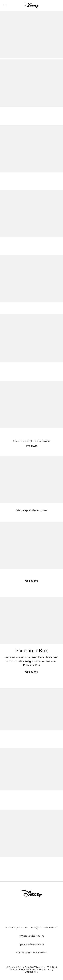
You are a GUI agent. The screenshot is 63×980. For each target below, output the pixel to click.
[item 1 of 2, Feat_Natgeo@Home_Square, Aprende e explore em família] (32, 404)
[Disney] (32, 5)
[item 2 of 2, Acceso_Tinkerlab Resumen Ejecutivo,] (32, 769)
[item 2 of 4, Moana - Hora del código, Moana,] (32, 214)
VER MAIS (32, 581)
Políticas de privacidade (17, 928)
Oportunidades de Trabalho (32, 944)
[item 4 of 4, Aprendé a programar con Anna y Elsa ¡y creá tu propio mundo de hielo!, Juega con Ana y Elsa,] (32, 338)
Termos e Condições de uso (32, 936)
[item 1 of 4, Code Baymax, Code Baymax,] (32, 149)
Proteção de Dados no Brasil (44, 928)
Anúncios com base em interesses (32, 953)
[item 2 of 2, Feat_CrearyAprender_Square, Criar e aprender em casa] (32, 480)
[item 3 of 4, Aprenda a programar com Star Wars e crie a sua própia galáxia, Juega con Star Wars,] (32, 279)
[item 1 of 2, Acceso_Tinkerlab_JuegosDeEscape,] (32, 709)
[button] (5, 5)
